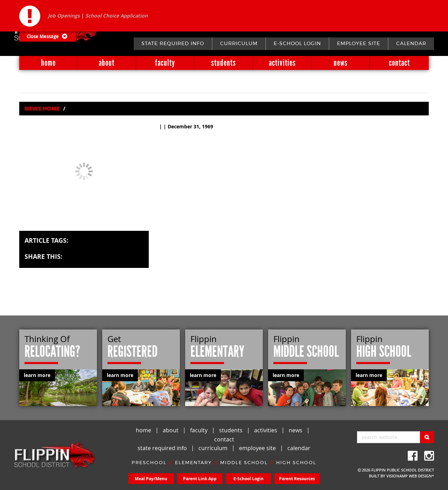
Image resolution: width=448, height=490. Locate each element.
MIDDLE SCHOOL (244, 463)
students (223, 63)
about (107, 63)
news (341, 63)
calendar (411, 44)
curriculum (239, 44)
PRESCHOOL (149, 463)
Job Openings (64, 16)
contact (399, 63)
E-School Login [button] (248, 479)
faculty (165, 63)
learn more (37, 375)
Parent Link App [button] (200, 479)
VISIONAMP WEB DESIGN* (410, 476)
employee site (359, 44)
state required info (173, 44)
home (48, 63)
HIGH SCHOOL (296, 463)
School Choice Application (117, 16)
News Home (42, 108)
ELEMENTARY (193, 463)
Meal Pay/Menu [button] (151, 479)
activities (282, 63)
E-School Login (297, 44)
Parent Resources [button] (297, 479)
